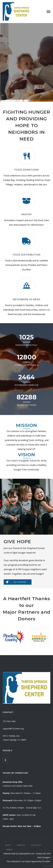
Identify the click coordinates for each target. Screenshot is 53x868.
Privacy (21, 845)
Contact (36, 845)
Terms (9, 850)
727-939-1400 (9, 721)
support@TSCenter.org (13, 729)
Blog (8, 845)
